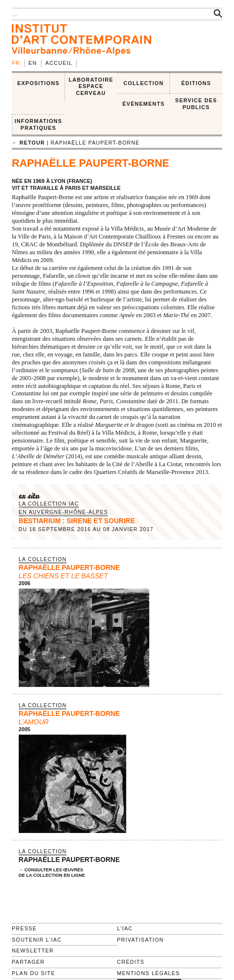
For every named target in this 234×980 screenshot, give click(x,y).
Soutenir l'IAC (37, 940)
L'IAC (125, 928)
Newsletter (33, 950)
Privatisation (141, 940)
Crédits (131, 962)
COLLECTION (144, 83)
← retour (28, 143)
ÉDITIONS (196, 83)
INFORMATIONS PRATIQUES (38, 124)
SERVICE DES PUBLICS (196, 104)
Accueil (59, 63)
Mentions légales (149, 973)
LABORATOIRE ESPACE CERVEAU (91, 86)
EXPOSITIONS (38, 83)
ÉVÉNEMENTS (143, 104)
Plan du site (33, 973)
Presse (24, 928)
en (33, 63)
